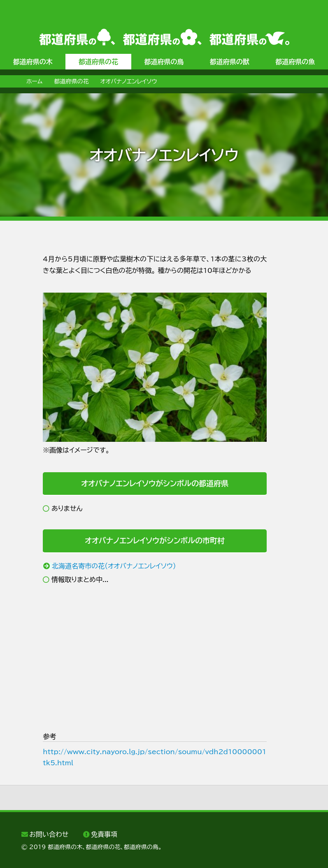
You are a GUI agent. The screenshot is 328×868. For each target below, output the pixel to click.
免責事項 (104, 834)
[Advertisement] (155, 658)
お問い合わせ (49, 834)
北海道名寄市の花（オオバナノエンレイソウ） (114, 566)
